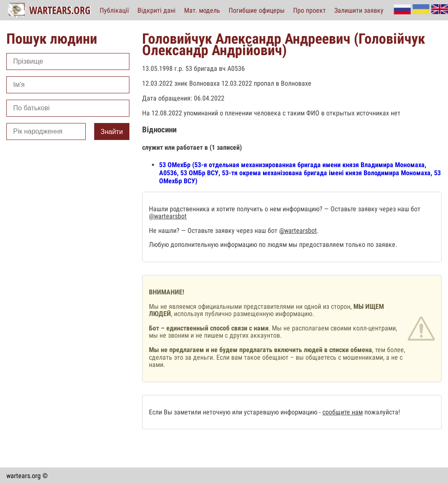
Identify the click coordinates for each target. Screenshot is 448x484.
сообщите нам (343, 412)
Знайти (112, 132)
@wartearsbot (168, 216)
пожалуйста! (381, 412)
